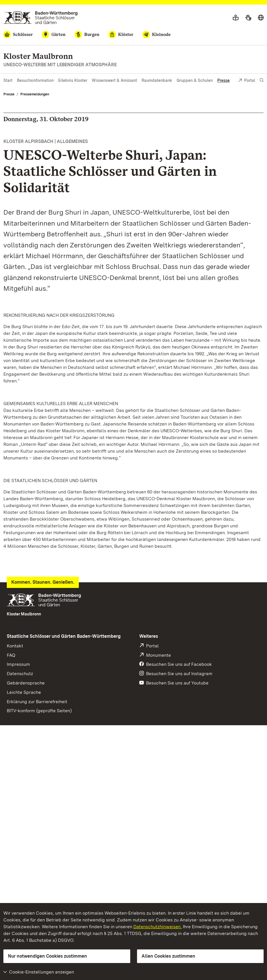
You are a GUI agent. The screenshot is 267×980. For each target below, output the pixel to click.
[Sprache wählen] (261, 18)
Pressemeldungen (35, 94)
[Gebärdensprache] (248, 18)
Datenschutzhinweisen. (158, 927)
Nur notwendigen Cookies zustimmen (47, 956)
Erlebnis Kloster (73, 80)
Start (8, 80)
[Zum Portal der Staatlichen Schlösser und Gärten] (41, 18)
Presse (223, 80)
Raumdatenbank (157, 80)
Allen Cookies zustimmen (168, 956)
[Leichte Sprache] (236, 18)
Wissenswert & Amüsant (114, 80)
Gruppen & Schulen (195, 80)
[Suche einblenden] (262, 80)
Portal (247, 81)
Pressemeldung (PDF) (30, 595)
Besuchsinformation (35, 80)
